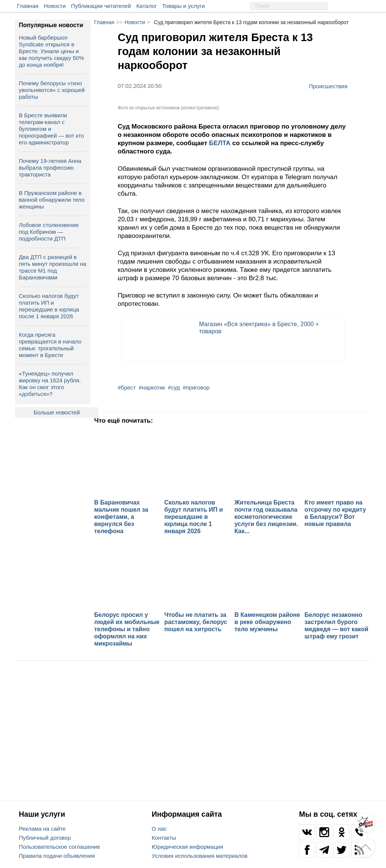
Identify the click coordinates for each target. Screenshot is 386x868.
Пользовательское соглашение (60, 847)
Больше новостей (57, 412)
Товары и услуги (184, 6)
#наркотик (152, 387)
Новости (55, 6)
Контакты (164, 838)
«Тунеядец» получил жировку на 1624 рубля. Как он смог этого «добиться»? (50, 384)
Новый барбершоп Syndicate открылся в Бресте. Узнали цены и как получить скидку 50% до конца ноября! (51, 51)
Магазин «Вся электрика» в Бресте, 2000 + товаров (259, 328)
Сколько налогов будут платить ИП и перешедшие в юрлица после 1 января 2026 (49, 306)
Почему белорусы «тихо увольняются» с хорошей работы (52, 90)
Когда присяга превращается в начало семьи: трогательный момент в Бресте (50, 345)
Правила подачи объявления (57, 856)
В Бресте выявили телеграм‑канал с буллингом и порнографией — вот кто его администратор (51, 129)
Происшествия (328, 86)
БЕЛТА (221, 143)
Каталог (147, 6)
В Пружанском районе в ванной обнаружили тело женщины (52, 200)
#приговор (196, 387)
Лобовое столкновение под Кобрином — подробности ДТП (49, 232)
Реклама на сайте (42, 829)
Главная (28, 6)
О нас (159, 829)
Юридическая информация (188, 847)
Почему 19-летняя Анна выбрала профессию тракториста (50, 168)
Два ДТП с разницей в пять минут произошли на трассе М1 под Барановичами (53, 267)
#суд (174, 387)
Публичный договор (45, 838)
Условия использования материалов (200, 856)
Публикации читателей (101, 6)
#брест (127, 387)
